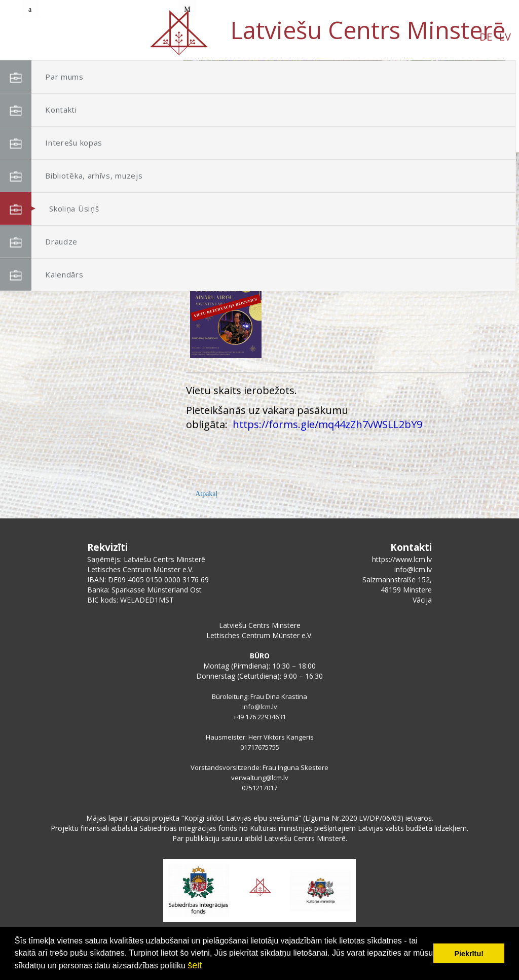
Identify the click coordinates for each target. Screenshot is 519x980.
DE (75, 37)
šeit (195, 965)
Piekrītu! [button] (469, 954)
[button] (475, 126)
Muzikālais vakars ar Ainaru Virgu (323, 258)
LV (94, 37)
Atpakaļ (206, 494)
